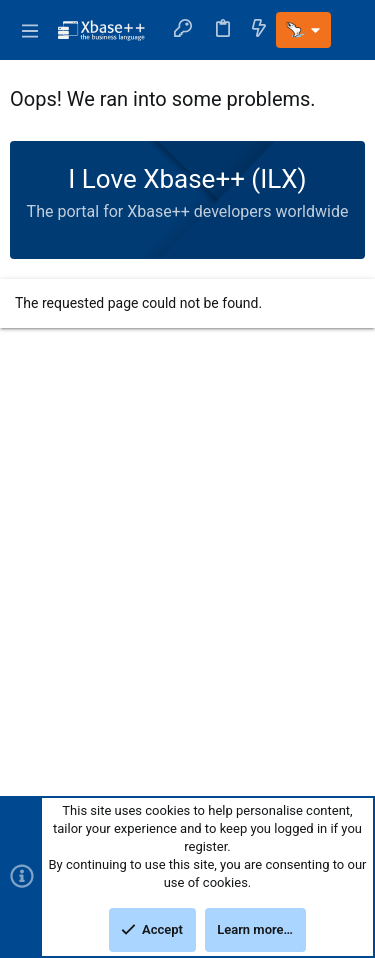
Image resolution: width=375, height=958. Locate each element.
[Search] (348, 30)
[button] (30, 30)
